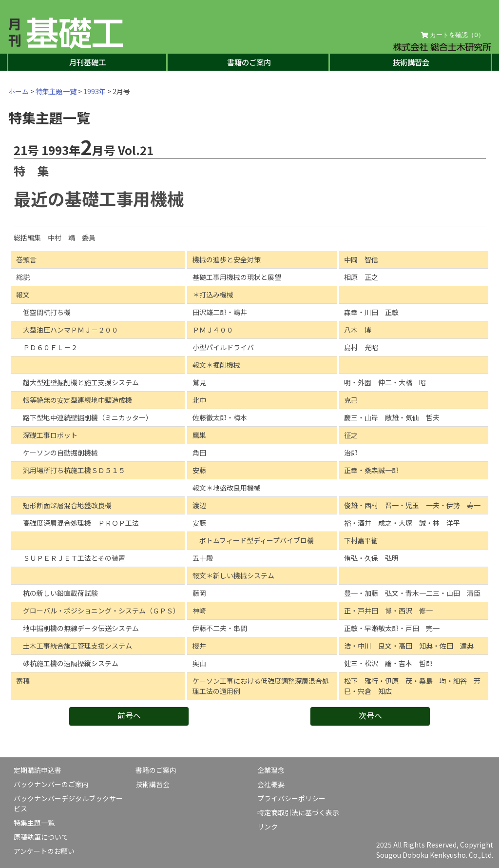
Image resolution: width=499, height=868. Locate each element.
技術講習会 (411, 62)
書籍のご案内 (249, 62)
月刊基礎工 (87, 62)
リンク (268, 827)
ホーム (19, 91)
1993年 (95, 91)
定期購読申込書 (38, 770)
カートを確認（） (453, 35)
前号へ (129, 715)
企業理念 (271, 770)
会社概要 (271, 784)
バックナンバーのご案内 (51, 784)
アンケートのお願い (44, 851)
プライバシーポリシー (291, 798)
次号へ (370, 715)
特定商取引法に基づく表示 (298, 812)
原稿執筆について (41, 837)
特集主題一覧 (56, 91)
